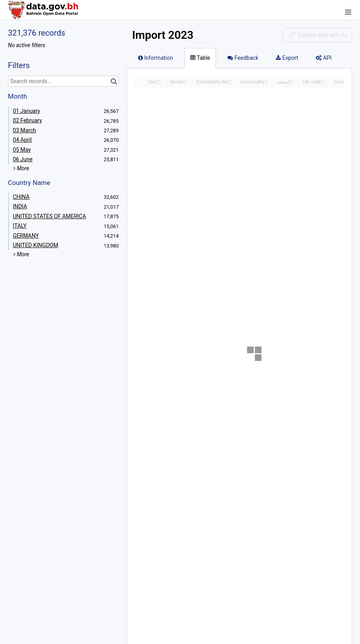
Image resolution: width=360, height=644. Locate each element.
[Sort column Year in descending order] (159, 83)
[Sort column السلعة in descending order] (292, 83)
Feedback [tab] (243, 58)
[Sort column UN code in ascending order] (323, 80)
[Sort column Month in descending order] (186, 83)
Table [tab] (200, 58)
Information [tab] (155, 58)
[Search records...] (63, 81)
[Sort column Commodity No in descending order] (229, 83)
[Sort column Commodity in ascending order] (267, 80)
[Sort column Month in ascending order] (186, 80)
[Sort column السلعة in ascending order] (292, 80)
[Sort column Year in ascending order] (159, 80)
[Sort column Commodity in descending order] (267, 83)
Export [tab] (287, 58)
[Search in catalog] (114, 81)
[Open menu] (348, 12)
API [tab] (324, 58)
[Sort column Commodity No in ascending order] (229, 80)
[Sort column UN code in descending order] (323, 83)
